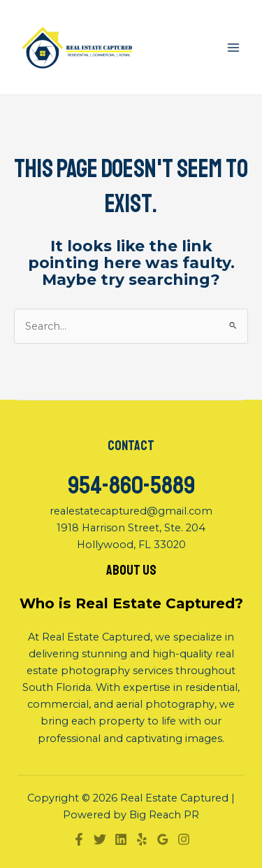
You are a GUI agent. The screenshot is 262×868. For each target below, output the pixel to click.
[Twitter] (100, 839)
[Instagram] (184, 839)
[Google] (163, 839)
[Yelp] (142, 839)
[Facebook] (79, 839)
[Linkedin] (121, 839)
